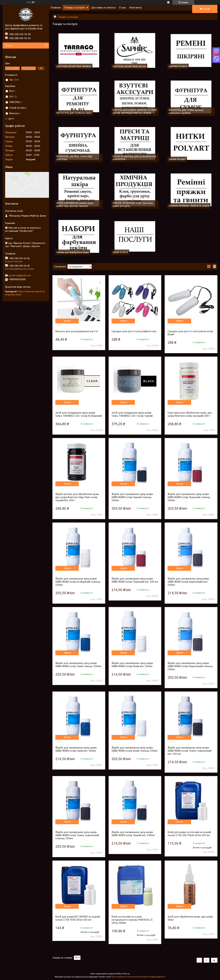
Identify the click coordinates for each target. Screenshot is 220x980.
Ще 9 (11, 119)
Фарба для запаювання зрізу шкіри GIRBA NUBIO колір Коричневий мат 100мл (188, 582)
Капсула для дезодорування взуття (76, 331)
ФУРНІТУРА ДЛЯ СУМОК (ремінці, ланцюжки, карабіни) (186, 112)
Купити (67, 321)
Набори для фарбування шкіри (73, 252)
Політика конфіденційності (152, 977)
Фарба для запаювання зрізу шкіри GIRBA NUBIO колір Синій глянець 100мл (78, 665)
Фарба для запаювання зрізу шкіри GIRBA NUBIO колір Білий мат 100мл (132, 665)
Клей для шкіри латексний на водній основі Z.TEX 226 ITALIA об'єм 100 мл (189, 834)
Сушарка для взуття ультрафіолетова (134, 331)
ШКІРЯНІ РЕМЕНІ (178, 67)
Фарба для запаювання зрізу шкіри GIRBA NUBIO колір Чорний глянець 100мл (132, 497)
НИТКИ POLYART (177, 159)
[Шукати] (46, 46)
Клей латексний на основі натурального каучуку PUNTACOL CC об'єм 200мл (132, 920)
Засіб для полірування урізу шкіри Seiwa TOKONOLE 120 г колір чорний (132, 414)
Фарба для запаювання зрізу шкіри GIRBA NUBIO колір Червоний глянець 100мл (189, 497)
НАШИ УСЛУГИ (120, 252)
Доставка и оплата (104, 8)
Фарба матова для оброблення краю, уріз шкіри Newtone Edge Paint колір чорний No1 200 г (77, 497)
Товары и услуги (74, 8)
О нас (123, 8)
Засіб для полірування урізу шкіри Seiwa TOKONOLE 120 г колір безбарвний (79, 414)
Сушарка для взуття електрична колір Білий (190, 333)
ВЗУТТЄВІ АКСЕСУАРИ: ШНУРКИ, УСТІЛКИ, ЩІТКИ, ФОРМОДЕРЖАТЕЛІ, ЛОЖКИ (135, 112)
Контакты (136, 8)
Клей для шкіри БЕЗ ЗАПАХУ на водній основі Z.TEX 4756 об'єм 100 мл (78, 918)
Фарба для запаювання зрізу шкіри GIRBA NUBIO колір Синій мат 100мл (76, 749)
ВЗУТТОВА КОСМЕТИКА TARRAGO (74, 67)
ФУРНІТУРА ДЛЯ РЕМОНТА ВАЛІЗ (74, 113)
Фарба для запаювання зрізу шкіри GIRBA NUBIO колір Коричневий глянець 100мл (190, 666)
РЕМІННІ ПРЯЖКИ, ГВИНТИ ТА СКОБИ (189, 206)
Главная (56, 8)
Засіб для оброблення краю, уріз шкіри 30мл (190, 918)
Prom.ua (126, 974)
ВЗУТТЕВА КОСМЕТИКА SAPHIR (129, 67)
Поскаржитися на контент (126, 977)
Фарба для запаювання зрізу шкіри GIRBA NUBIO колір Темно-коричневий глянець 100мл (77, 835)
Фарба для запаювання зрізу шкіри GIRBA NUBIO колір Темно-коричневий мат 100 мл (189, 751)
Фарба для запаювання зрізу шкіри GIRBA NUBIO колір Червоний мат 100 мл (135, 580)
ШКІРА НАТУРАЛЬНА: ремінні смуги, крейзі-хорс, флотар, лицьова (75, 204)
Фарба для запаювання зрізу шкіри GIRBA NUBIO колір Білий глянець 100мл (135, 749)
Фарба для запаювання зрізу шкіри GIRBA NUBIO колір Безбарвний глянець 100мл (78, 582)
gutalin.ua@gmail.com (20, 275)
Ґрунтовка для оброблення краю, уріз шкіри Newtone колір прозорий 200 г (190, 414)
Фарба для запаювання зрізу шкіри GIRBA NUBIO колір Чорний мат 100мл (133, 834)
